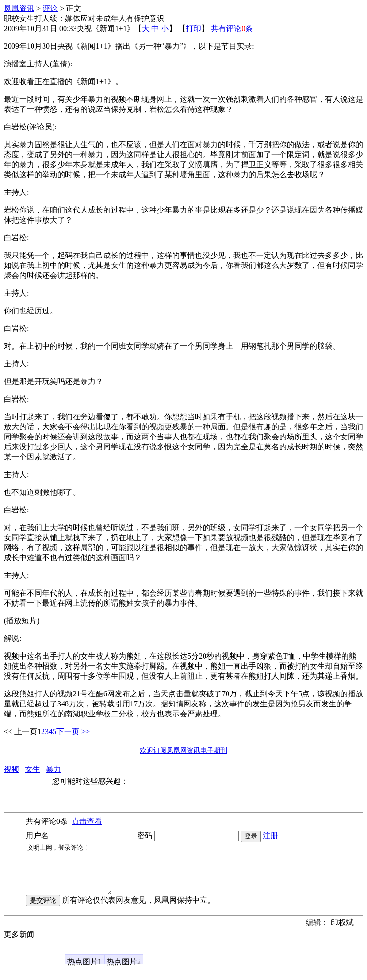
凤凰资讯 (19, 8)
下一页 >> (73, 731)
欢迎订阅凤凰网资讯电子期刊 (183, 751)
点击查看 (87, 821)
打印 (194, 28)
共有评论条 (232, 28)
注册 (270, 836)
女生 (32, 769)
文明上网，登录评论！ (74, 873)
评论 (50, 8)
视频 (11, 769)
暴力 (54, 769)
